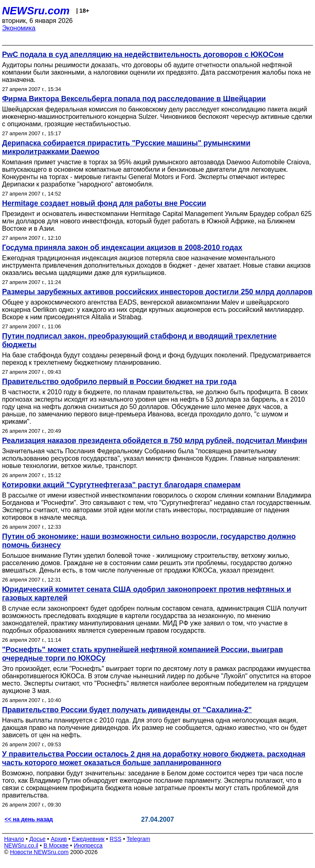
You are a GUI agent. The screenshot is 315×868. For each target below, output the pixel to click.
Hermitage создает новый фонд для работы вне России (104, 203)
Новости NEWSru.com (39, 852)
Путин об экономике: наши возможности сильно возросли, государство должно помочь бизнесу (149, 541)
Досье (37, 839)
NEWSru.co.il (21, 845)
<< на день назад (29, 819)
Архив (59, 839)
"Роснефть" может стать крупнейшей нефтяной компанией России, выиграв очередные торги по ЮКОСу (143, 654)
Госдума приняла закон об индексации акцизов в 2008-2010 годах (122, 248)
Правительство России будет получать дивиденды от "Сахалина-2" (127, 710)
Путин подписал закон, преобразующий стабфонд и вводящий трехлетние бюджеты (139, 340)
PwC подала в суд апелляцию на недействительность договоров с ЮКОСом (143, 55)
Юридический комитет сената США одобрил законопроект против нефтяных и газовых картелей (147, 594)
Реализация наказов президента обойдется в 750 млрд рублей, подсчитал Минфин (155, 441)
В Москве (56, 845)
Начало (14, 839)
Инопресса (88, 845)
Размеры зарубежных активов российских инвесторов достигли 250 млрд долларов (157, 292)
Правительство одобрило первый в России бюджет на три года (119, 382)
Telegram (139, 839)
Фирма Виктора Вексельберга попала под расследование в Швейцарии (134, 99)
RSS (115, 839)
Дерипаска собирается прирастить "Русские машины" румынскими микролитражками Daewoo (126, 147)
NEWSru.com (36, 11)
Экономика (19, 28)
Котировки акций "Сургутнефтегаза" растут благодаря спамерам (121, 485)
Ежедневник (88, 839)
